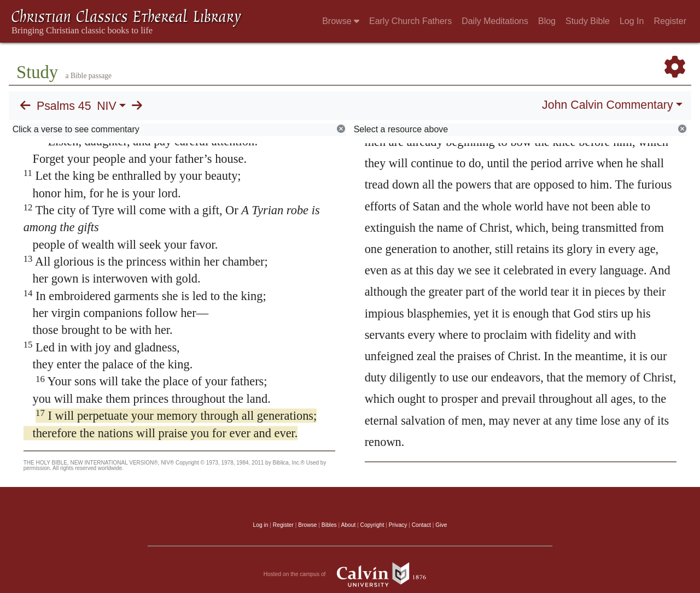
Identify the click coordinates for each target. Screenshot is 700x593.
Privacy (398, 525)
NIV (107, 106)
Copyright (372, 525)
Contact (421, 525)
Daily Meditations (495, 21)
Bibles (329, 525)
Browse (341, 21)
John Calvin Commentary (607, 105)
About (348, 525)
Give (441, 525)
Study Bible (588, 21)
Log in (261, 525)
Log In (632, 21)
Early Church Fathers (410, 21)
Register (670, 21)
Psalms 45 (64, 106)
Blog (547, 21)
